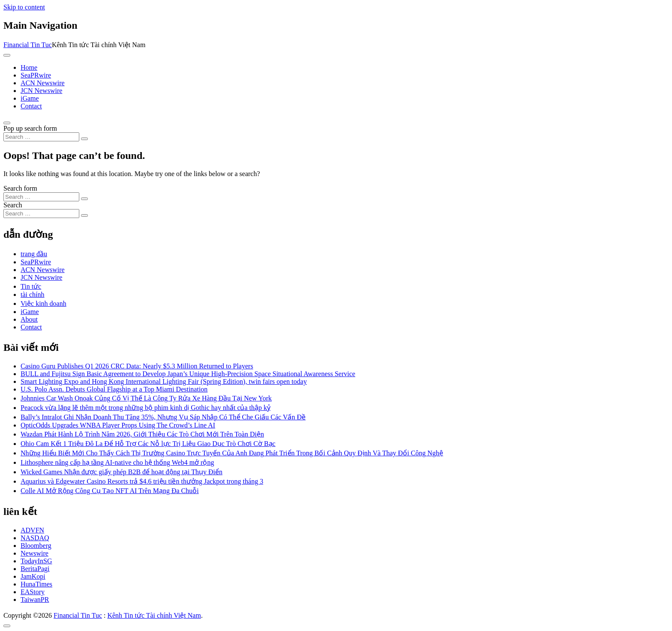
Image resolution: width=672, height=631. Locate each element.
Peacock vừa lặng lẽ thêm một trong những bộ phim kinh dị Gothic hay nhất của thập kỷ (145, 408)
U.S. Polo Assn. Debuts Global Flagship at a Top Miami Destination (114, 389)
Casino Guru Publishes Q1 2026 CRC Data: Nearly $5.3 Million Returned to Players (137, 366)
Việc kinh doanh (43, 304)
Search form (20, 188)
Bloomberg (36, 546)
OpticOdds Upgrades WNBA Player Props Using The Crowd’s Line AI (118, 425)
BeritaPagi (35, 569)
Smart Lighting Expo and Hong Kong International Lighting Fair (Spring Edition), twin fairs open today (164, 381)
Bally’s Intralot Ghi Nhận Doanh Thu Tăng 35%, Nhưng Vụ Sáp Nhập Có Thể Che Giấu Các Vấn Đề (163, 417)
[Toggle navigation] (7, 55)
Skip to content (24, 7)
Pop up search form (30, 128)
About (29, 319)
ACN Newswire (43, 83)
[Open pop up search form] (7, 123)
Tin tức (31, 286)
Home (29, 67)
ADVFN (32, 530)
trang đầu (34, 254)
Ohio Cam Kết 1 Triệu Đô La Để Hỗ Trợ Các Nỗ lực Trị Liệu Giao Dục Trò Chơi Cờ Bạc (148, 444)
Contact (31, 106)
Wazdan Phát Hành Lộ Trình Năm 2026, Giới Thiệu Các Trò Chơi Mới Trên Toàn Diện (142, 434)
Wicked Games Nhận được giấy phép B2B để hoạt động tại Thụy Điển (121, 472)
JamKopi (33, 576)
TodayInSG (36, 561)
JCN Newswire (41, 91)
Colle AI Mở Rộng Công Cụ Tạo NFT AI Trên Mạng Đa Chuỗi (110, 491)
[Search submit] (84, 139)
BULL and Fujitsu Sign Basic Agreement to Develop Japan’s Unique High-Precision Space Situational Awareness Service (188, 374)
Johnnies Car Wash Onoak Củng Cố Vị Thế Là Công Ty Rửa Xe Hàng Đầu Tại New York (146, 398)
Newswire (34, 553)
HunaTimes (36, 584)
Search (13, 205)
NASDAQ (35, 538)
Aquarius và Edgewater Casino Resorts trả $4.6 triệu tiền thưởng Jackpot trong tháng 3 (142, 481)
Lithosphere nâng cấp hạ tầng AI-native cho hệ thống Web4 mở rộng (117, 462)
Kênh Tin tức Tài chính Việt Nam (154, 615)
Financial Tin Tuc (28, 45)
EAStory (33, 592)
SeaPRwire (36, 75)
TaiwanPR (35, 600)
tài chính (33, 295)
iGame (30, 98)
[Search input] (41, 137)
